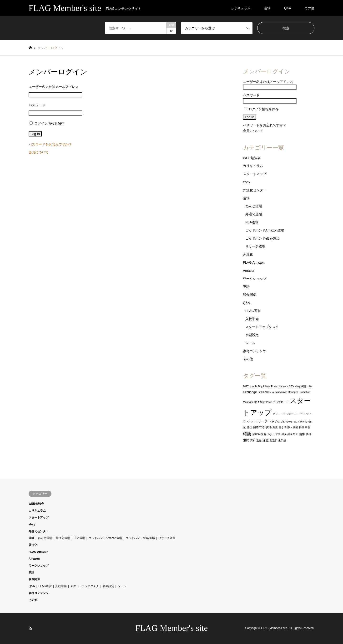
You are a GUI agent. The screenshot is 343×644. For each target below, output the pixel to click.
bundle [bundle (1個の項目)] (253, 386)
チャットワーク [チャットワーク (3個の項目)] (255, 421)
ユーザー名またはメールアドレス (54, 87)
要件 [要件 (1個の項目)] (309, 434)
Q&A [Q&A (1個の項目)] (257, 402)
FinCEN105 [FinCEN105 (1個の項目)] (264, 392)
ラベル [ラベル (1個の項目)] (304, 422)
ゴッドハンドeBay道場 (262, 238)
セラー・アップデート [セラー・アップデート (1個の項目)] (286, 414)
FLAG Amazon (254, 262)
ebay (247, 182)
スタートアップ (255, 174)
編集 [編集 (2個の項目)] (302, 434)
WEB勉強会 (252, 158)
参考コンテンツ (255, 351)
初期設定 (252, 335)
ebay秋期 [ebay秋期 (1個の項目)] (300, 386)
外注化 (248, 254)
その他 (309, 8)
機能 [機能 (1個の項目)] (295, 427)
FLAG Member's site (171, 628)
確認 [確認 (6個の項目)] (247, 434)
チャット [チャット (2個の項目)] (306, 414)
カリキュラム (241, 8)
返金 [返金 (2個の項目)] (266, 440)
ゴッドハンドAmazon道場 (265, 230)
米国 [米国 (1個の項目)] (278, 434)
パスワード (37, 105)
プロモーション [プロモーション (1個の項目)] (290, 422)
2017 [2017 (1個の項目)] (246, 386)
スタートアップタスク (262, 327)
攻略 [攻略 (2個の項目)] (269, 427)
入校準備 (252, 319)
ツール (250, 343)
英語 (246, 287)
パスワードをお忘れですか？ (50, 144)
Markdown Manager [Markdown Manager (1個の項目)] (287, 392)
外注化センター (255, 190)
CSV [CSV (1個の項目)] (292, 386)
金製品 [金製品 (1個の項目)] (282, 440)
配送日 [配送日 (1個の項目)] (274, 440)
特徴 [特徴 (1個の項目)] (302, 427)
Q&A (288, 8)
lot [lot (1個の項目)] (273, 392)
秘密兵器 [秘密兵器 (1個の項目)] (258, 434)
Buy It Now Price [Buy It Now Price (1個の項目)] (268, 386)
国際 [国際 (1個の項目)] (256, 427)
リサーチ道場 (255, 246)
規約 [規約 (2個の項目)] (246, 440)
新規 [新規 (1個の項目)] (275, 427)
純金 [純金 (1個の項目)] (284, 434)
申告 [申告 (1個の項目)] (308, 427)
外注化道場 (254, 214)
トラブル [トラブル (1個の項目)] (274, 422)
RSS (30, 628)
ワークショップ (255, 279)
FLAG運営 (253, 311)
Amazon (249, 271)
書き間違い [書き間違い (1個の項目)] (285, 427)
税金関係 (250, 295)
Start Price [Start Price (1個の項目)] (266, 402)
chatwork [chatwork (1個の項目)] (283, 386)
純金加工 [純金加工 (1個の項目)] (293, 434)
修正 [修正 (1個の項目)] (250, 427)
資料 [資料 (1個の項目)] (253, 440)
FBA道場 (252, 222)
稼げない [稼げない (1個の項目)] (269, 434)
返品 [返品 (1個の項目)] (259, 440)
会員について (39, 152)
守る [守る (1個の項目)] (262, 427)
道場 (267, 8)
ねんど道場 (254, 206)
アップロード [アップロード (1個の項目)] (281, 402)
